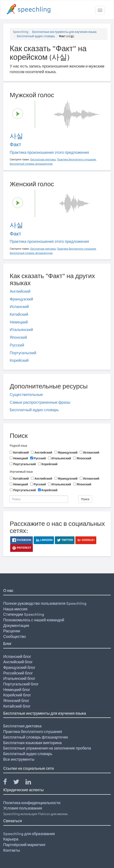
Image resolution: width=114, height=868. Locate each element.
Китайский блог (17, 706)
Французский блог (19, 667)
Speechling (21, 32)
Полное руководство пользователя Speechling (45, 603)
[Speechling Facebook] (8, 783)
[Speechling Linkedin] (31, 783)
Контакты (12, 850)
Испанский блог (17, 656)
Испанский (19, 307)
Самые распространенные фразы (40, 402)
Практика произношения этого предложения (49, 152)
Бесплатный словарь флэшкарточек (36, 737)
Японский (18, 337)
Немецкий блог (17, 690)
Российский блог (18, 673)
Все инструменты (19, 759)
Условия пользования (23, 808)
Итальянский (21, 330)
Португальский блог (21, 684)
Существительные (26, 395)
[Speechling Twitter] (19, 783)
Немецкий (19, 322)
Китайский (19, 314)
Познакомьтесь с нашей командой (34, 620)
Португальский (23, 353)
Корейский (19, 360)
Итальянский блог (19, 678)
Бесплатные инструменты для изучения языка (64, 32)
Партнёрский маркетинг (24, 845)
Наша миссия (15, 609)
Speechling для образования (29, 834)
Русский (17, 345)
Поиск (85, 499)
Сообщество (15, 636)
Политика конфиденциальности (32, 803)
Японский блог (16, 701)
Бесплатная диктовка (22, 726)
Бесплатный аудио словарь (36, 36)
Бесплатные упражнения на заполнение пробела (47, 748)
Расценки (12, 631)
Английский (20, 291)
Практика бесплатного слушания (33, 732)
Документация (16, 626)
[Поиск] (39, 499)
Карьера (11, 839)
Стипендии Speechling (24, 614)
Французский (21, 299)
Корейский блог (17, 695)
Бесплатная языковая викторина (32, 743)
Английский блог (18, 662)
